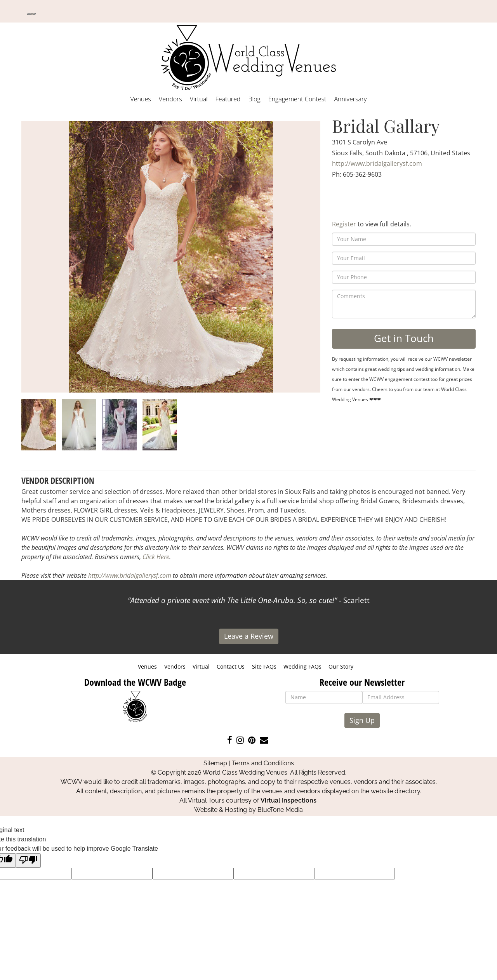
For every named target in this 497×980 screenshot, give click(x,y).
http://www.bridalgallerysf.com (377, 163)
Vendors (170, 99)
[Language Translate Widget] (31, 14)
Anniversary (350, 99)
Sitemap (215, 763)
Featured (228, 99)
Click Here (156, 557)
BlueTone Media (280, 810)
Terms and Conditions (263, 763)
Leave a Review (249, 636)
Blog (254, 99)
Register (344, 224)
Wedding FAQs (302, 666)
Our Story (341, 666)
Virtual (199, 99)
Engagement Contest (297, 99)
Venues (141, 99)
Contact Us (231, 666)
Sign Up (362, 720)
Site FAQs (264, 666)
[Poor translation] (28, 861)
